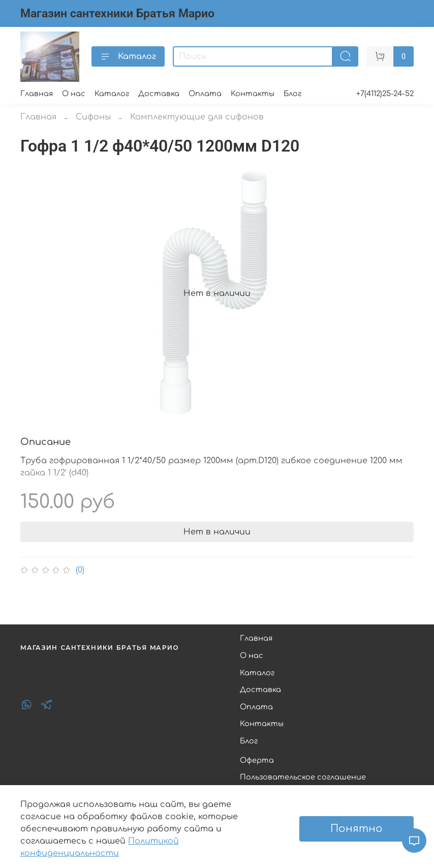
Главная (37, 94)
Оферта (257, 760)
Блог (292, 94)
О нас (74, 94)
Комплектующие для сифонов (197, 117)
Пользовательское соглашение (303, 777)
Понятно (356, 829)
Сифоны (93, 117)
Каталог (128, 56)
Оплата (205, 94)
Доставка (159, 94)
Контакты (253, 94)
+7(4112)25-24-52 (385, 94)
